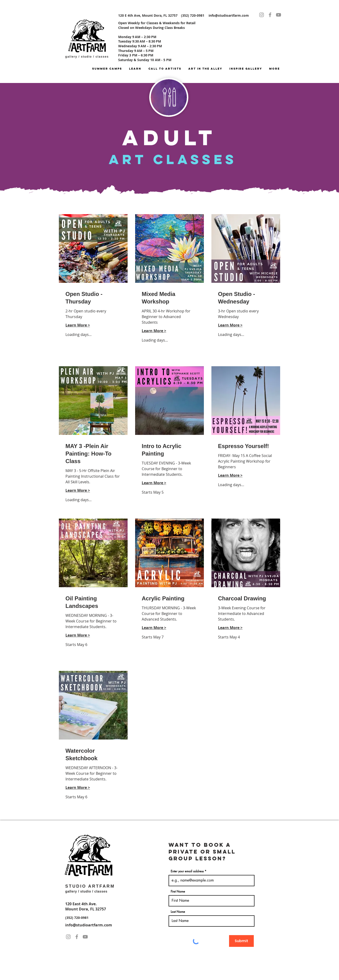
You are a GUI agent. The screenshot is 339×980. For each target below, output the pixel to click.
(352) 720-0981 (77, 918)
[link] (93, 298)
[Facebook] (270, 15)
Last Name (178, 912)
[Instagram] (262, 15)
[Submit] (241, 941)
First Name (178, 891)
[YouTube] (278, 15)
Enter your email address (187, 871)
